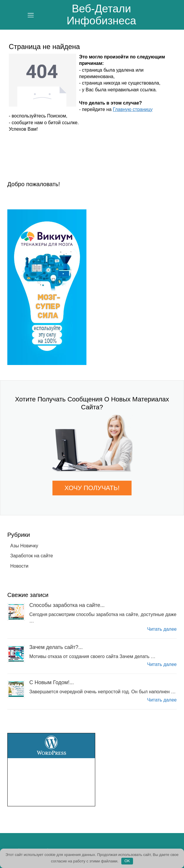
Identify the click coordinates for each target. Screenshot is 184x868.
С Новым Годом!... (52, 682)
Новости (19, 566)
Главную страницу (133, 109)
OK (127, 861)
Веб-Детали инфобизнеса (102, 15)
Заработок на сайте (32, 556)
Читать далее (162, 629)
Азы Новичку (24, 546)
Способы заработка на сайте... (67, 605)
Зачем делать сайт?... (56, 647)
